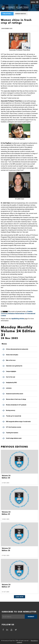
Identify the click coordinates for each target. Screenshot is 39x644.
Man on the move (11, 360)
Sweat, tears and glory (12, 355)
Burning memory (11, 410)
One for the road (10, 377)
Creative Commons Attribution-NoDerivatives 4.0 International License (18, 314)
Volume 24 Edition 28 (6, 549)
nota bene (9, 388)
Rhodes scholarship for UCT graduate (16, 405)
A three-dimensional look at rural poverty (17, 349)
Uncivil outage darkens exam (14, 438)
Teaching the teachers (12, 433)
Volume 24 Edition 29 (6, 513)
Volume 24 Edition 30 (6, 477)
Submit (31, 617)
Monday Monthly (21, 14)
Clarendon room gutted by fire (14, 366)
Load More (20, 597)
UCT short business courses (14, 427)
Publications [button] (7, 14)
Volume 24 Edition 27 (6, 586)
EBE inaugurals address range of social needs (18, 422)
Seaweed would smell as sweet (15, 394)
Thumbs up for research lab (14, 416)
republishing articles (18, 319)
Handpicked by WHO (11, 383)
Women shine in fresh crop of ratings (16, 399)
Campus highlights (11, 371)
